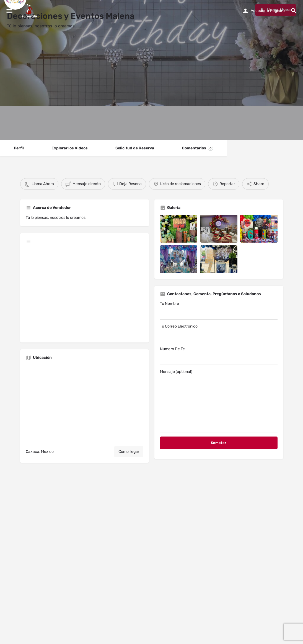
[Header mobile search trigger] (294, 11)
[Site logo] (30, 11)
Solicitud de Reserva (135, 148)
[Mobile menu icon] (9, 11)
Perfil (19, 148)
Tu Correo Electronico (219, 333)
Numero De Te (219, 356)
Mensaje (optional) (219, 401)
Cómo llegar (129, 452)
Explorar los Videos (70, 148)
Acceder (258, 11)
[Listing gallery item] (179, 229)
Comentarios (197, 148)
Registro (277, 11)
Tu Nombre (219, 310)
